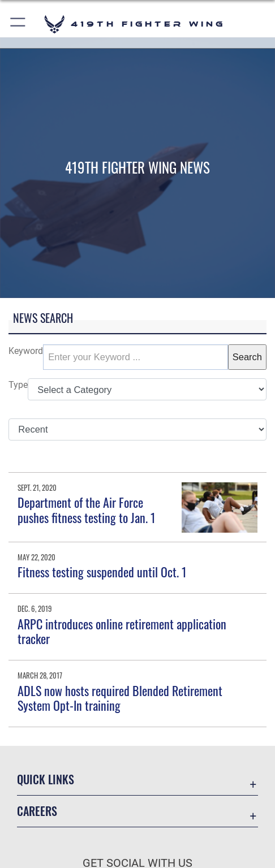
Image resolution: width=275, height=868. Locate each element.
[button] (18, 24)
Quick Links (46, 779)
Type (18, 385)
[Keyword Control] (136, 357)
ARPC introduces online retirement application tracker (122, 631)
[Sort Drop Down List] (137, 429)
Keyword (26, 351)
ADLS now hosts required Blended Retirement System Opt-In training (120, 698)
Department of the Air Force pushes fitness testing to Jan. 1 (87, 509)
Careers (37, 811)
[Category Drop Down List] (147, 389)
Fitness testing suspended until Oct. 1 (102, 572)
